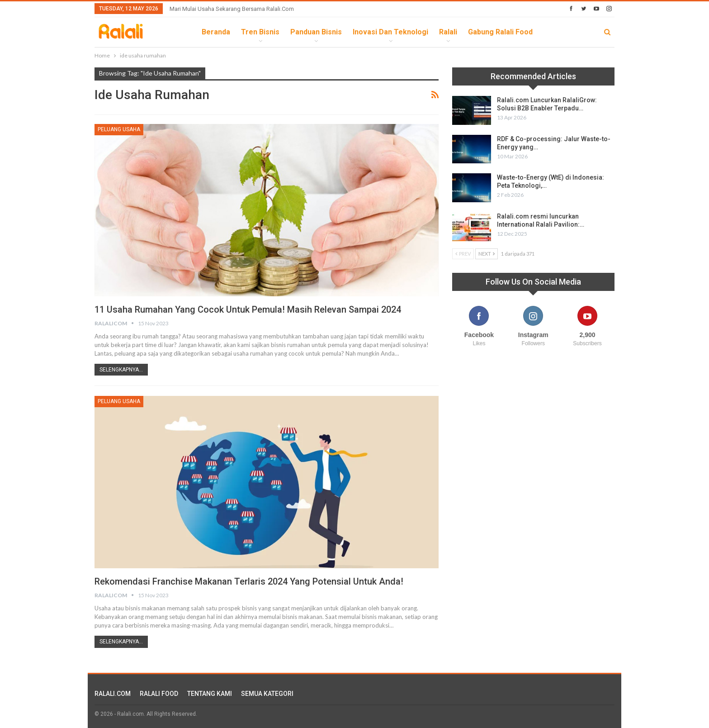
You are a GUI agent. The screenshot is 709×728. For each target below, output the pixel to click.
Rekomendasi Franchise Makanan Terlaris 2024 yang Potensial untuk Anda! (249, 581)
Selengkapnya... (121, 370)
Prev (463, 254)
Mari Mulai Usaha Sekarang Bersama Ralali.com (232, 9)
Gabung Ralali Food (500, 32)
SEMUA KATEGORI (267, 694)
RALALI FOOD (159, 694)
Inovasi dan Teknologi (390, 32)
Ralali (448, 32)
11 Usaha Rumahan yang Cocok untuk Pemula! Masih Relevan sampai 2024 (248, 309)
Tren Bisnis (260, 32)
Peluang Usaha (119, 129)
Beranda (216, 32)
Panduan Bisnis (316, 32)
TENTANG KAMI (210, 694)
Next (487, 254)
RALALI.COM (113, 694)
